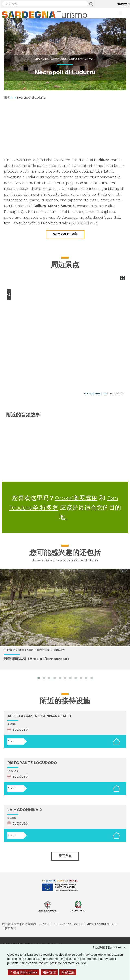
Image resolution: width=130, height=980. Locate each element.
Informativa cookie (68, 924)
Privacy (44, 924)
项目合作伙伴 (11, 924)
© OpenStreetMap (96, 394)
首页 (7, 97)
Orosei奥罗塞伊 (76, 498)
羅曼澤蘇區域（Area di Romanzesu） (37, 659)
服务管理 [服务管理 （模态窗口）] (49, 972)
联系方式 (10, 928)
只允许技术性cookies (111, 947)
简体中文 (122, 4)
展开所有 (65, 856)
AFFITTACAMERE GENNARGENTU (39, 716)
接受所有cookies (23, 972)
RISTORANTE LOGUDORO (32, 763)
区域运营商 (29, 924)
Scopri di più (65, 234)
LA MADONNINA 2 (25, 810)
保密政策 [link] (68, 972)
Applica (91, 4)
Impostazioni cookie (102, 924)
